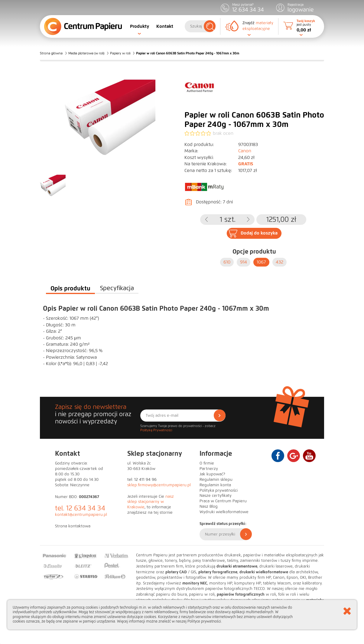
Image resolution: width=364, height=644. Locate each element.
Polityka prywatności (219, 490)
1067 (261, 262)
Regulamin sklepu (216, 480)
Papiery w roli (120, 53)
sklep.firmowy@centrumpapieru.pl (159, 485)
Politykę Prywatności (156, 430)
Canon (245, 151)
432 (279, 262)
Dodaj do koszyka (259, 233)
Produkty (140, 26)
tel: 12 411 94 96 (142, 480)
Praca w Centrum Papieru (223, 501)
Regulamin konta (215, 485)
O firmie (207, 463)
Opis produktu (70, 288)
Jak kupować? (212, 474)
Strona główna (51, 53)
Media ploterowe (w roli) (86, 53)
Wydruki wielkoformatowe (224, 512)
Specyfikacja (117, 288)
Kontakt (165, 26)
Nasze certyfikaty (216, 496)
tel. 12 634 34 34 (80, 508)
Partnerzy (209, 469)
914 (244, 262)
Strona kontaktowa (73, 526)
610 (227, 262)
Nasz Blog (209, 506)
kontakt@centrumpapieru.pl (81, 515)
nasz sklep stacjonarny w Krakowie (151, 502)
